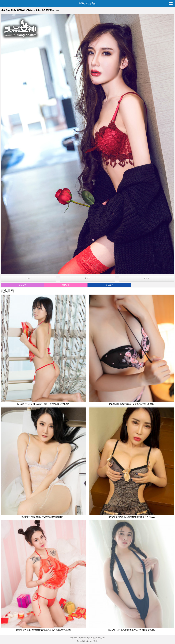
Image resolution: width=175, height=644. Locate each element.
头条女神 (22, 285)
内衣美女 (66, 285)
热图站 (82, 3)
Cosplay (80, 638)
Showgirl (87, 638)
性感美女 (92, 3)
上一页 (87, 279)
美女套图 (109, 285)
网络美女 (101, 638)
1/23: (29, 279)
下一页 (147, 279)
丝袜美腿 (74, 638)
